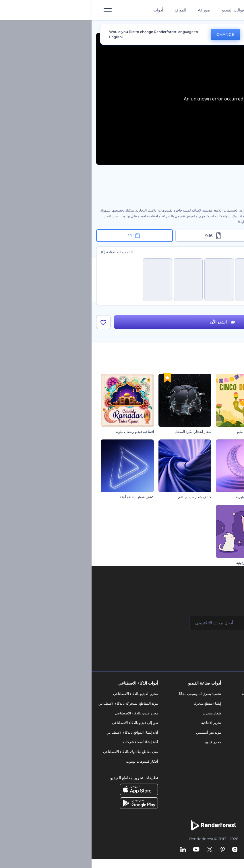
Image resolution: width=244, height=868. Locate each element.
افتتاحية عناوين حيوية (220, 432)
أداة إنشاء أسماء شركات (49, 742)
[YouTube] (105, 850)
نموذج (186, 766)
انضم (218, 646)
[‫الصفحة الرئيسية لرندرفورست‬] (230, 10)
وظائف (232, 713)
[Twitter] (118, 850)
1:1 (43, 236)
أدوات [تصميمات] (67, 10)
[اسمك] (204, 623)
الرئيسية (233, 27)
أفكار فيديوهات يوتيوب (50, 761)
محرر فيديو (122, 742)
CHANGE (134, 34)
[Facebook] (154, 850)
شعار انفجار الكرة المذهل (101, 432)
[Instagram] (143, 850)
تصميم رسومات (179, 747)
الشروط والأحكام (225, 752)
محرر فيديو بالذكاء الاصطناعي (45, 713)
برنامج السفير (227, 781)
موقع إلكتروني (180, 756)
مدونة (187, 703)
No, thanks (170, 35)
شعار (187, 737)
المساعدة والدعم (225, 723)
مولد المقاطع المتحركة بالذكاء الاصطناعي (37, 703)
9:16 (122, 236)
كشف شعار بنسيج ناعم (103, 497)
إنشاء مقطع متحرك (116, 703)
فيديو (187, 727)
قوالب (213, 27)
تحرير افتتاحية (120, 723)
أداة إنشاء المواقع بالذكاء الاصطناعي (41, 732)
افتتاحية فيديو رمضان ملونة (43, 432)
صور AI (113, 10)
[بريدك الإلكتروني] (135, 623)
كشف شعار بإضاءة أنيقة (45, 497)
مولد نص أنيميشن (117, 732)
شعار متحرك (120, 713)
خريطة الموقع (227, 761)
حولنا (234, 694)
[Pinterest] (131, 850)
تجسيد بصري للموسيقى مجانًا (109, 694)
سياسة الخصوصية (224, 742)
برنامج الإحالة (228, 732)
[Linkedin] (92, 850)
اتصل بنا (232, 703)
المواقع (89, 10)
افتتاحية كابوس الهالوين (218, 497)
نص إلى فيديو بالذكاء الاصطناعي (43, 723)
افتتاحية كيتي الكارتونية (161, 563)
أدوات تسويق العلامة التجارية (171, 694)
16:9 (201, 236)
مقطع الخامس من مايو (161, 432)
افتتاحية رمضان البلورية (161, 497)
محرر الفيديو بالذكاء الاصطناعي (44, 694)
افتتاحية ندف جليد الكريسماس (213, 563)
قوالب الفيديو (141, 10)
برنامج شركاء (227, 771)
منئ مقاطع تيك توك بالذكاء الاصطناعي (39, 752)
